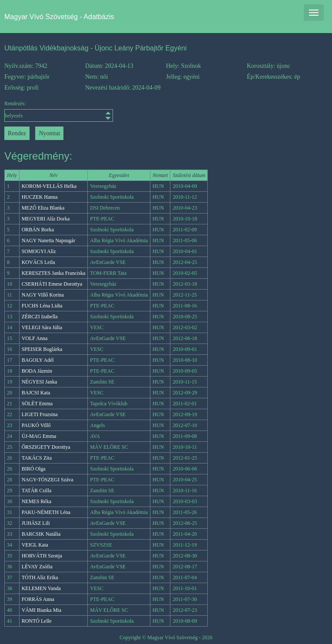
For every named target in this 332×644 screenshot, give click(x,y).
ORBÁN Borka (38, 230)
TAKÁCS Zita (37, 458)
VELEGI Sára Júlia (42, 327)
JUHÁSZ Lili (36, 523)
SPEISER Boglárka (42, 349)
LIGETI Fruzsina (40, 414)
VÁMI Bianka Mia (41, 610)
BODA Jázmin (37, 371)
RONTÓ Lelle (37, 621)
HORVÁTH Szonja (42, 556)
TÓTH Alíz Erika (40, 577)
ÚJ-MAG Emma (39, 436)
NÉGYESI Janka (40, 382)
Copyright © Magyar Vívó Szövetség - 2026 (166, 637)
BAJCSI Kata (36, 393)
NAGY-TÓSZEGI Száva (48, 480)
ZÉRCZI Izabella (40, 317)
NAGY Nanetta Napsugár (49, 240)
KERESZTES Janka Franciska (54, 273)
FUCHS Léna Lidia (42, 306)
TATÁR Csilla (37, 491)
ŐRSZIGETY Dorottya (46, 447)
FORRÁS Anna (38, 599)
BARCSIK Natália (41, 534)
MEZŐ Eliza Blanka (43, 208)
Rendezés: (45, 111)
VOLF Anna (35, 338)
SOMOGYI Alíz (39, 251)
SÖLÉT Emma (37, 404)
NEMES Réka (37, 501)
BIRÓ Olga (34, 469)
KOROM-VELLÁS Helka (49, 186)
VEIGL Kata (35, 545)
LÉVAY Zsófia (37, 567)
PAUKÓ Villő (36, 425)
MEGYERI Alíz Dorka (46, 219)
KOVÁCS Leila (38, 262)
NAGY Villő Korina (43, 295)
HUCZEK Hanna (40, 197)
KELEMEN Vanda (41, 588)
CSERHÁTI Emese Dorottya (52, 284)
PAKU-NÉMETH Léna (46, 512)
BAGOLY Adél (38, 360)
